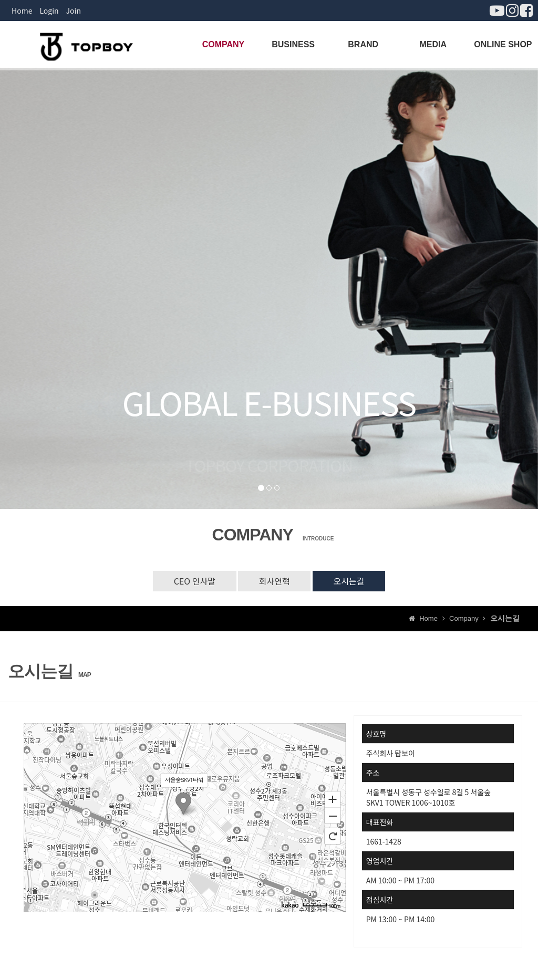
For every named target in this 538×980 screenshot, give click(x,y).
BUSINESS (293, 44)
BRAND (363, 44)
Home (22, 11)
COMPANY (224, 44)
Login (49, 11)
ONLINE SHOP (503, 44)
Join (74, 11)
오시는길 (349, 581)
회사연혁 (275, 581)
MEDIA (433, 44)
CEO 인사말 (194, 581)
